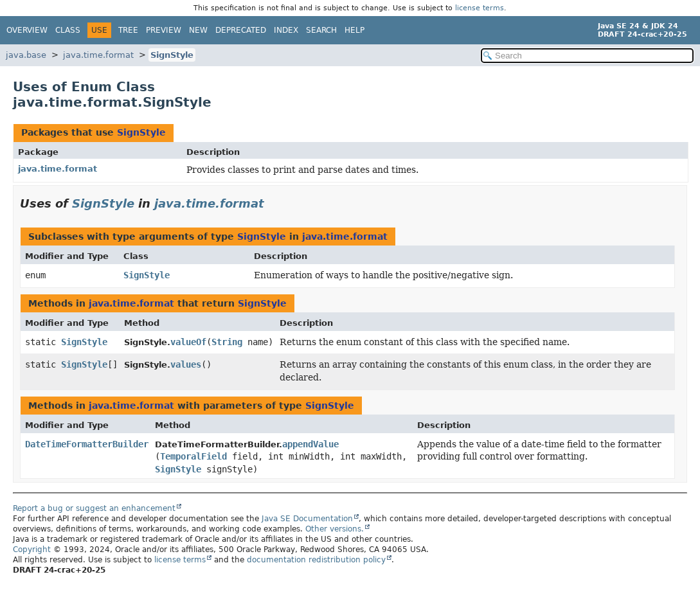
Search (321, 30)
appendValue (310, 444)
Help (354, 30)
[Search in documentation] (587, 56)
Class (68, 30)
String (227, 342)
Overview (27, 30)
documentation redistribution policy (316, 560)
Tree (128, 30)
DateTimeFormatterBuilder (87, 444)
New (198, 30)
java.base (26, 55)
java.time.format (98, 55)
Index (286, 30)
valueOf (188, 342)
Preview (164, 30)
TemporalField (193, 456)
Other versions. (335, 529)
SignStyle (172, 55)
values (186, 364)
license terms (480, 8)
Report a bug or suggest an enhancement (94, 508)
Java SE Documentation (307, 519)
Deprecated (241, 30)
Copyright (32, 550)
